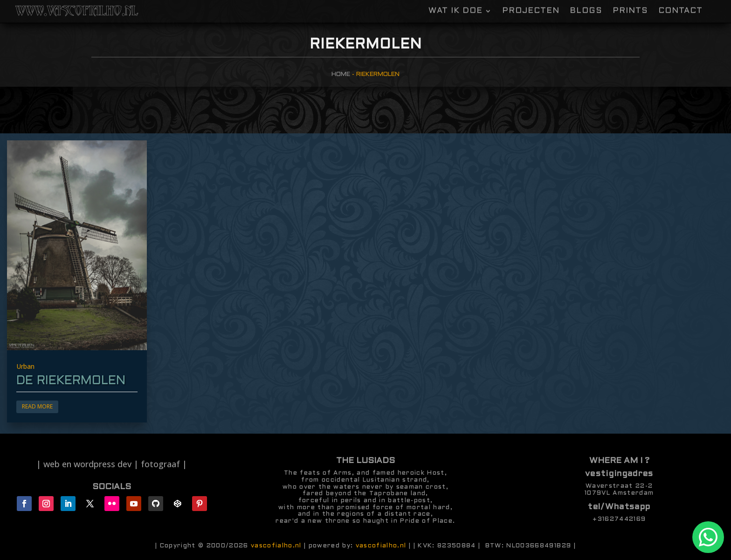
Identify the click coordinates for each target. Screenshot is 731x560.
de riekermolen (71, 381)
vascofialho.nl (276, 546)
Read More (37, 406)
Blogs (586, 5)
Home (341, 74)
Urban (25, 366)
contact (680, 5)
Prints (630, 5)
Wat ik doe (455, 5)
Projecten (531, 5)
